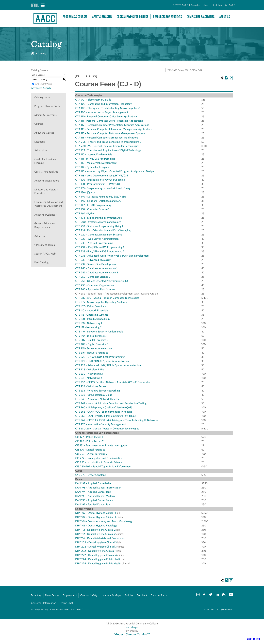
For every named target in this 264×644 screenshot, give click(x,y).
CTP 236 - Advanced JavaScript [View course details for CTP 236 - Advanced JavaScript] (93, 260)
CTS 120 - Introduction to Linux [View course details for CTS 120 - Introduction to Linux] (93, 319)
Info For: (35, 5)
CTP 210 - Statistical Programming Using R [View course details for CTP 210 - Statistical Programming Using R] (99, 226)
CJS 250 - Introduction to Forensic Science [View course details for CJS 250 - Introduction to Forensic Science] (99, 462)
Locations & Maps (111, 595)
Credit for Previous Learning (45, 161)
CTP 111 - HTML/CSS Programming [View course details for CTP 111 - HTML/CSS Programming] (95, 159)
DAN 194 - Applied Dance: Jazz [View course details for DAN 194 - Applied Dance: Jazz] (93, 492)
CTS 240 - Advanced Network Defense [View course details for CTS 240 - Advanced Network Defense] (97, 399)
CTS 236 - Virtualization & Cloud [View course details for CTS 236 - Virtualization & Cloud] (94, 395)
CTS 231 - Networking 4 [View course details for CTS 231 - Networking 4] (89, 378)
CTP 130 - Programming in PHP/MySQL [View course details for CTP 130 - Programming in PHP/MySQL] (98, 184)
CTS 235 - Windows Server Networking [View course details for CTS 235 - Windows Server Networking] (98, 391)
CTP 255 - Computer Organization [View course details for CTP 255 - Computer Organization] (95, 285)
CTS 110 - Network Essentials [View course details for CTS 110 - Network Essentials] (92, 310)
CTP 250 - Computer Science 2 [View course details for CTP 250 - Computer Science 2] (93, 277)
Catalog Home (42, 97)
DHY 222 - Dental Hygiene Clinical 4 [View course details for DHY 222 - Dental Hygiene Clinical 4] (96, 551)
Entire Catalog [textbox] (38, 75)
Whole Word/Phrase (44, 84)
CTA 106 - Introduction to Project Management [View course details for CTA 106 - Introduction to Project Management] (102, 112)
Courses (39, 124)
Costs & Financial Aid (46, 172)
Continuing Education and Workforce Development (49, 204)
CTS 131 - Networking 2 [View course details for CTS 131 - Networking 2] (88, 327)
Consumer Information (44, 603)
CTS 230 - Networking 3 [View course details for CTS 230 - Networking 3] (89, 374)
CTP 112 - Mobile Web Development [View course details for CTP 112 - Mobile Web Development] (96, 163)
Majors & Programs (45, 115)
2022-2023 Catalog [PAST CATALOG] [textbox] (184, 70)
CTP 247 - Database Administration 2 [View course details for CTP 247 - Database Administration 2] (97, 272)
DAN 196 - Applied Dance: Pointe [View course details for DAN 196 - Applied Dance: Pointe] (94, 500)
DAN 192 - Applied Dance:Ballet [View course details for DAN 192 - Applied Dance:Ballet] (93, 483)
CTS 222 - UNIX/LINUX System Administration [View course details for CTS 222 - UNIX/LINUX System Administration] (102, 361)
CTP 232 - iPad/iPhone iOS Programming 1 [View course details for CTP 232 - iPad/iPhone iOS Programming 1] (100, 247)
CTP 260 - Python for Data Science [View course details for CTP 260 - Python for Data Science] (95, 289)
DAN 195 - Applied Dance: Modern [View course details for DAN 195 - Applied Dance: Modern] (95, 496)
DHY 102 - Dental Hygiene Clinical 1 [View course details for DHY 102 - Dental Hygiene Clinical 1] (96, 513)
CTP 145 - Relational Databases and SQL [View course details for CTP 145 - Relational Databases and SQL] (98, 201)
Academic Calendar (45, 215)
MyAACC (230, 5)
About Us (225, 17)
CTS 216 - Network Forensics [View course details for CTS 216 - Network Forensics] (92, 353)
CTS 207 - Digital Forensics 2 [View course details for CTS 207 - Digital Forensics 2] (92, 340)
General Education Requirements (45, 225)
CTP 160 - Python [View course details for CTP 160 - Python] (85, 213)
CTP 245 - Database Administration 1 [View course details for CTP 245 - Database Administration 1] (96, 268)
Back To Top (253, 639)
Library (206, 5)
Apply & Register (102, 17)
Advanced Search (41, 88)
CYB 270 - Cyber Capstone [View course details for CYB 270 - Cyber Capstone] (91, 475)
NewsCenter (52, 595)
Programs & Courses (75, 17)
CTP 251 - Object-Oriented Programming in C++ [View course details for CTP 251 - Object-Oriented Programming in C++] (103, 281)
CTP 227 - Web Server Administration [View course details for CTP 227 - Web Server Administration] (97, 239)
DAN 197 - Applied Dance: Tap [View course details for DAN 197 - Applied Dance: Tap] (93, 504)
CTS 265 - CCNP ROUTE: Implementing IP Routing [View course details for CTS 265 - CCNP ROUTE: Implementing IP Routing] (104, 412)
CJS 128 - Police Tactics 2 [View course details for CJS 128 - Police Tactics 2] (89, 441)
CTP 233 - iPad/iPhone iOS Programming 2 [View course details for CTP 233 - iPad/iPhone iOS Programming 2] (100, 251)
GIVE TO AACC (180, 5)
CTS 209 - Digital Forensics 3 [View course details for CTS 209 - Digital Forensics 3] (92, 344)
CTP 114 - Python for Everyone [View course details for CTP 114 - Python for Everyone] (92, 167)
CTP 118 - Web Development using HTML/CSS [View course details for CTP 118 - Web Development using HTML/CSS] (102, 176)
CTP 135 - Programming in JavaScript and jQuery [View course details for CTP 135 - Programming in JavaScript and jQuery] (103, 188)
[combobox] (199, 70)
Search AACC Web (45, 254)
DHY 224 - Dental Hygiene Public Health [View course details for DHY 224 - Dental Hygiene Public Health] (98, 559)
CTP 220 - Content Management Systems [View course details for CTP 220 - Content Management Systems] (99, 235)
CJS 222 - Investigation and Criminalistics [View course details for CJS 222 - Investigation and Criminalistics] (99, 458)
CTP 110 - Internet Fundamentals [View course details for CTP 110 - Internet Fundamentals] (94, 154)
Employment (70, 595)
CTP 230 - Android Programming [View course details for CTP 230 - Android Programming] (94, 243)
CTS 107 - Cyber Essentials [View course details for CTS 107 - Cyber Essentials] (90, 306)
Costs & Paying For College (132, 17)
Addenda (40, 236)
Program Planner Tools (47, 106)
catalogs (132, 627)
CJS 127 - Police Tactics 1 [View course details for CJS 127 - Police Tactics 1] (89, 437)
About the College (44, 133)
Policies (129, 595)
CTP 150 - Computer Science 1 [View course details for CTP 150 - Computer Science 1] (92, 209)
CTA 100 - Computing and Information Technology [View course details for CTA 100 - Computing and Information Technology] (104, 104)
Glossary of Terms (45, 245)
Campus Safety (89, 595)
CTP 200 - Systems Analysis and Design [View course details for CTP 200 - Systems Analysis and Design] (98, 222)
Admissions (41, 150)
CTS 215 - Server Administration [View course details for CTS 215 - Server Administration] (94, 348)
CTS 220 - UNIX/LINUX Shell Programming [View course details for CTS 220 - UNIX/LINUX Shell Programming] (100, 357)
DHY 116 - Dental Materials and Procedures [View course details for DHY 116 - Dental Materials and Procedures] (100, 538)
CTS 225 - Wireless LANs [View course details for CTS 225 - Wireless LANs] (90, 369)
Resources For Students (167, 17)
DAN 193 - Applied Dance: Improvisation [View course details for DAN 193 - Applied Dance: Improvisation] (98, 488)
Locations (40, 142)
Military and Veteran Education (46, 191)
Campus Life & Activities (201, 17)
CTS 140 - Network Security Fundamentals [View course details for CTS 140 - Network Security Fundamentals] (99, 332)
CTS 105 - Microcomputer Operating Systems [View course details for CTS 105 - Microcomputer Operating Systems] (101, 302)
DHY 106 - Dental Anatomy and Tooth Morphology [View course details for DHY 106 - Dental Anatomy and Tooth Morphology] (104, 521)
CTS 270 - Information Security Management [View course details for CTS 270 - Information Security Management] (101, 424)
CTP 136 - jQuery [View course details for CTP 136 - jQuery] (85, 192)
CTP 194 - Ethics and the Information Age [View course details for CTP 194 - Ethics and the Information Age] (98, 218)
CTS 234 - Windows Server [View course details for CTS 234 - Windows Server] (91, 386)
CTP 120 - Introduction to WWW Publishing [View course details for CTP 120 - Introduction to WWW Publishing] (100, 180)
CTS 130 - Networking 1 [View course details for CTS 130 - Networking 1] (89, 323)
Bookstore (217, 5)
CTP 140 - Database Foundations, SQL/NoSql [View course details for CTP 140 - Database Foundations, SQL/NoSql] (101, 197)
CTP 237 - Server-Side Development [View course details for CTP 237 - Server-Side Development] (96, 264)
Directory (36, 595)
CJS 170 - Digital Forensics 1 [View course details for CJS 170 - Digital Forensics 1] (91, 450)
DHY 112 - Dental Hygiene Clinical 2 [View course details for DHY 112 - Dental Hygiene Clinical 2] (95, 530)
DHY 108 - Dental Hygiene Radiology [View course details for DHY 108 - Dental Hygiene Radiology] (96, 526)
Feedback (142, 595)
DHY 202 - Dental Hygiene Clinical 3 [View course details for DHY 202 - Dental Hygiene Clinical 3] (96, 542)
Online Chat (66, 603)
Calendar (195, 5)
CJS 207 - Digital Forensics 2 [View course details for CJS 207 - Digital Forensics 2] (91, 454)
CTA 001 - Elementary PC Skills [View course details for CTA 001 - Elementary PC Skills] (93, 100)
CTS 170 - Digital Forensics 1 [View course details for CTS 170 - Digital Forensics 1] (91, 336)
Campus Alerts (159, 595)
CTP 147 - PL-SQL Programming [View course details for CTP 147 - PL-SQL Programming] (93, 205)
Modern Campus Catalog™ (132, 634)
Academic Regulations (47, 181)
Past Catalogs (42, 262)
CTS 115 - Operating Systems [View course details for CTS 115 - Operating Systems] (92, 315)
